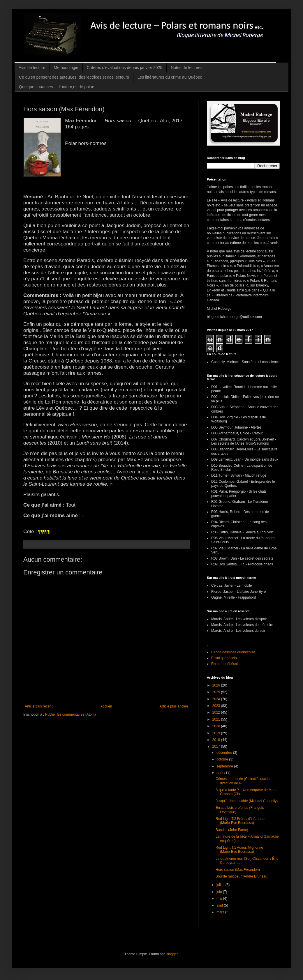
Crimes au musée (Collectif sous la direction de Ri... (243, 781)
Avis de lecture (32, 68)
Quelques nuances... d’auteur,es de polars (57, 87)
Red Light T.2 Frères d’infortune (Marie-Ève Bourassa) (240, 821)
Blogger (172, 954)
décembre (225, 753)
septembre (225, 766)
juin (220, 892)
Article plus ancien (174, 706)
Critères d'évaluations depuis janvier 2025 (125, 68)
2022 (217, 712)
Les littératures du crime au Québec (170, 77)
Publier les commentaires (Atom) (71, 714)
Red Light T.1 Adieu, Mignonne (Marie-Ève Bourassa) (239, 850)
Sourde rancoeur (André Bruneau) (242, 876)
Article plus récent (39, 706)
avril (220, 905)
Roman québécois (225, 664)
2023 (217, 706)
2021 (217, 719)
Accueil (106, 706)
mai (220, 898)
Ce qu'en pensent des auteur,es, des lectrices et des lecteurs (74, 77)
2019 (217, 733)
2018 (217, 740)
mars (221, 912)
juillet (221, 885)
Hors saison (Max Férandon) (238, 870)
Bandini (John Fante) (232, 830)
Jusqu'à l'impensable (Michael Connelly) (247, 801)
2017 (217, 747)
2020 (217, 726)
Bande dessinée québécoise (233, 652)
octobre (223, 759)
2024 (217, 699)
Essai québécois (224, 658)
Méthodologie (66, 68)
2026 (217, 685)
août (220, 773)
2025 (217, 692)
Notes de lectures (187, 68)
